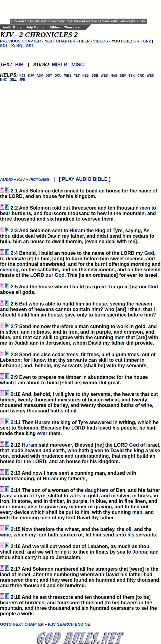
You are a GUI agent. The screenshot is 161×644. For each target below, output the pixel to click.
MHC (4, 80)
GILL (13, 80)
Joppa (140, 552)
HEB (86, 76)
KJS (22, 76)
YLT (77, 76)
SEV (123, 76)
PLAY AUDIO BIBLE (85, 179)
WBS (68, 76)
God (149, 253)
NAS (114, 76)
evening (9, 270)
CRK (141, 76)
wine (147, 405)
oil (74, 411)
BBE (95, 76)
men (145, 208)
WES (150, 76)
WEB (104, 76)
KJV (31, 76)
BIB (19, 65)
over (42, 433)
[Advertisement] (81, 9)
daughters (97, 490)
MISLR (60, 65)
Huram (77, 231)
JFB (22, 80)
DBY (49, 76)
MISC (78, 65)
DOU (58, 76)
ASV (40, 76)
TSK (132, 76)
